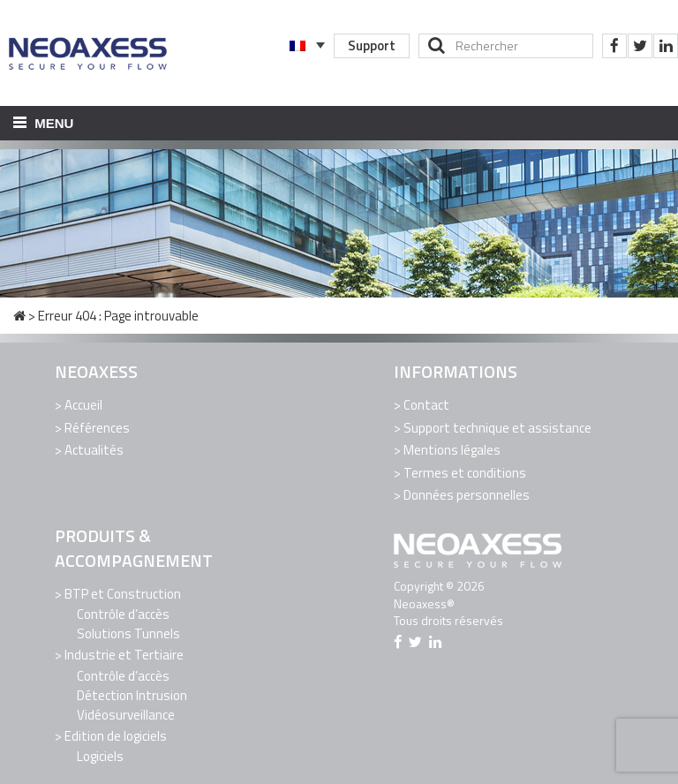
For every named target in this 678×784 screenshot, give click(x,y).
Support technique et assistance (497, 428)
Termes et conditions (465, 473)
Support (372, 45)
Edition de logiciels (116, 735)
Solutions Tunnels (128, 633)
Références (97, 428)
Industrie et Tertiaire (124, 655)
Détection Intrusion (132, 694)
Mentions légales (452, 450)
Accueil (83, 405)
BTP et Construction (123, 593)
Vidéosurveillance (126, 714)
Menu (43, 123)
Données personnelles (467, 495)
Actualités (94, 450)
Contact (426, 405)
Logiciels (100, 756)
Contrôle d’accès (123, 614)
